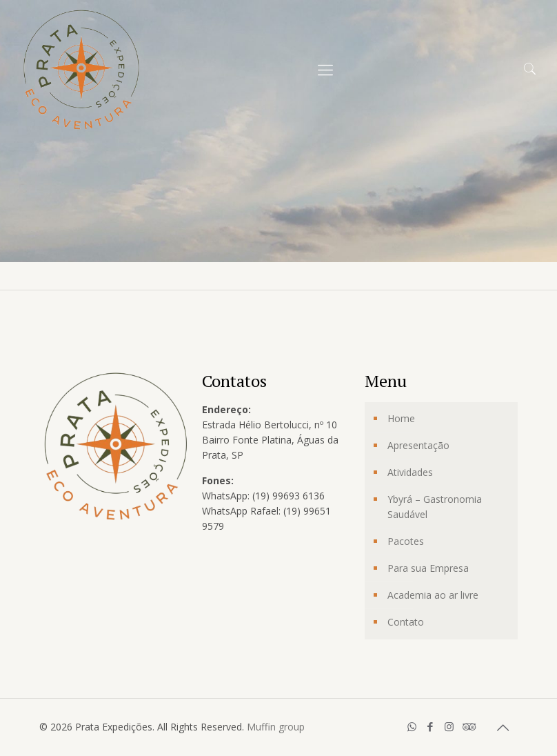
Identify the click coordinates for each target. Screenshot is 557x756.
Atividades (410, 472)
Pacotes (406, 541)
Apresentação (418, 445)
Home (401, 418)
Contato (406, 622)
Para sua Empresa (428, 568)
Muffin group (276, 727)
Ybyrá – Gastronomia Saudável (435, 507)
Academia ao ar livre (433, 595)
